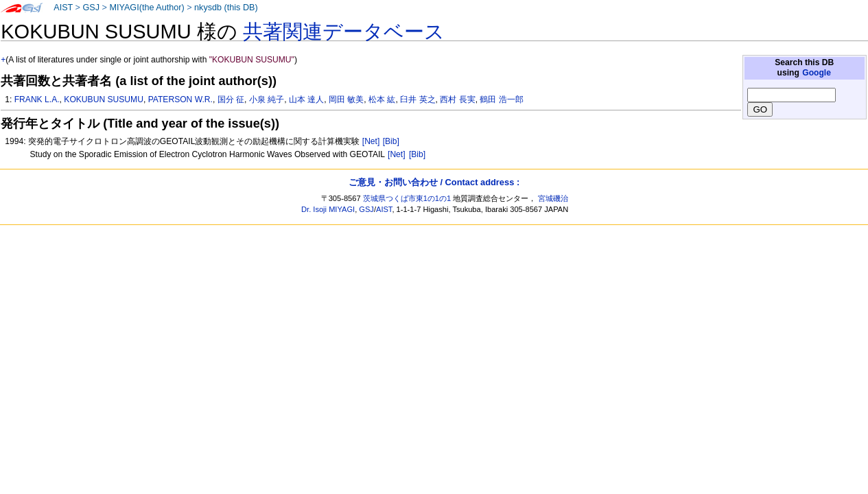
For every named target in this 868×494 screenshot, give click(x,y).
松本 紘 (382, 99)
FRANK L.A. (37, 99)
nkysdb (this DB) (226, 8)
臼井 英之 (418, 99)
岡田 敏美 (346, 99)
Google (817, 73)
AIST (63, 8)
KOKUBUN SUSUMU (104, 99)
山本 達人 (306, 99)
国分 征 (231, 99)
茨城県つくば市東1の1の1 (407, 198)
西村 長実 (457, 99)
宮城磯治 (553, 198)
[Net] (371, 141)
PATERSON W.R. (180, 99)
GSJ (91, 8)
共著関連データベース (344, 32)
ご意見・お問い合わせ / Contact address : (434, 182)
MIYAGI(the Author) (146, 8)
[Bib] (391, 141)
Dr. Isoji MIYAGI (328, 209)
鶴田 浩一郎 (501, 99)
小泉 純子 (267, 99)
